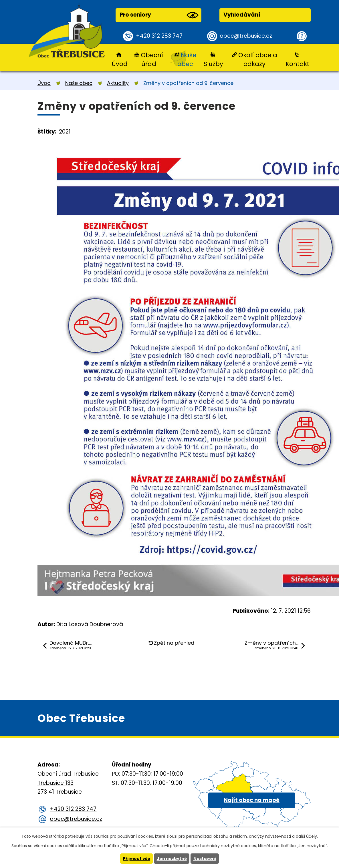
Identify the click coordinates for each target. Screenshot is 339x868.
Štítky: (47, 132)
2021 (65, 132)
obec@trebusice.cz (246, 36)
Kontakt (297, 64)
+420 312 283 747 (159, 36)
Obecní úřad (152, 59)
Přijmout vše (137, 859)
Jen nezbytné (172, 859)
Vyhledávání (242, 15)
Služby (213, 64)
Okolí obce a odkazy (258, 59)
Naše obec (187, 59)
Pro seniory (159, 15)
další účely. (307, 836)
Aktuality (118, 83)
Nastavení (205, 859)
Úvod (120, 64)
